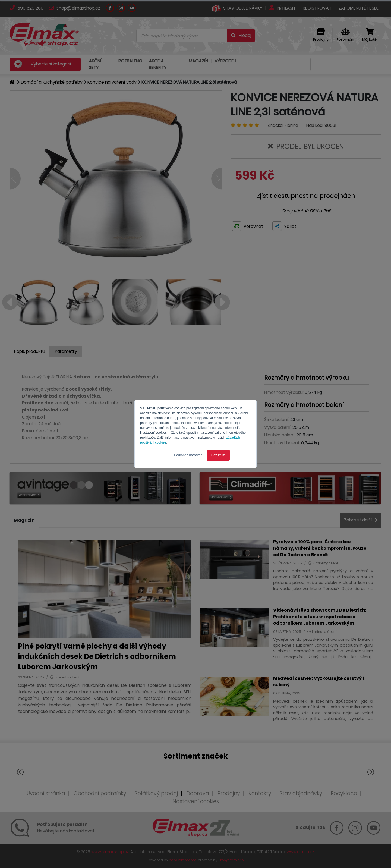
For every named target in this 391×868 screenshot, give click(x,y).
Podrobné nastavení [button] (189, 455)
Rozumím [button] (218, 455)
